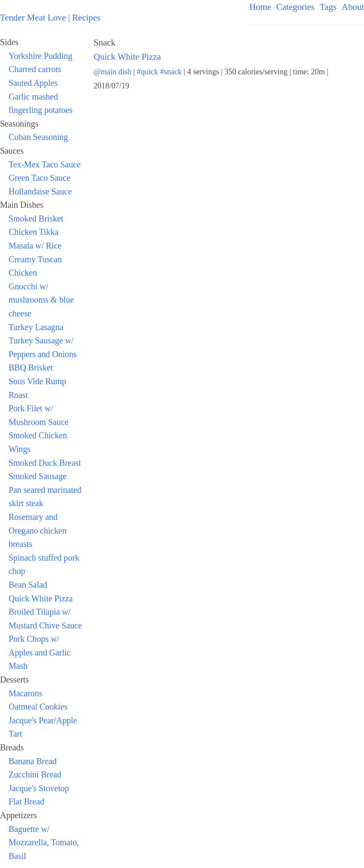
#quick (147, 72)
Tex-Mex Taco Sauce (45, 164)
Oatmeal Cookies (38, 707)
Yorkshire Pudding (41, 56)
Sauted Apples (33, 83)
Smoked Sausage (38, 476)
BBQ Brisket (31, 367)
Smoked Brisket (36, 219)
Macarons (25, 693)
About (353, 7)
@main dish (112, 72)
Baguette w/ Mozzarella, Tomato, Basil (44, 842)
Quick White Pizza (41, 598)
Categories (296, 7)
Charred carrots (35, 69)
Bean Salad (28, 585)
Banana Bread (33, 761)
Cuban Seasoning (38, 137)
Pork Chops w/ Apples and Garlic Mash (39, 652)
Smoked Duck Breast (45, 463)
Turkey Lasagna (36, 327)
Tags (328, 7)
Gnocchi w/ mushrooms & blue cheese (41, 300)
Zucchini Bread (35, 774)
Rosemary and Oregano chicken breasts (38, 530)
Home (260, 7)
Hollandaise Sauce (40, 191)
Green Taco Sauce (39, 178)
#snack (171, 72)
